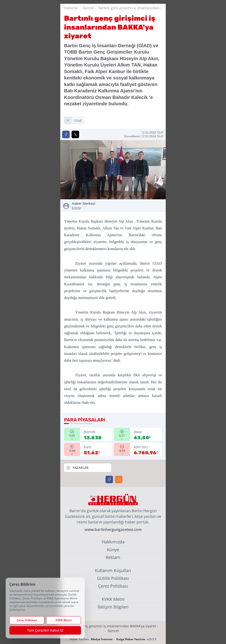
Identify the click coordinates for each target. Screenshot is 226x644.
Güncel (88, 8)
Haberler (71, 8)
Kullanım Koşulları (113, 570)
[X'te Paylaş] (75, 134)
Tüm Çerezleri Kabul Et (45, 630)
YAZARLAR (77, 468)
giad (78, 120)
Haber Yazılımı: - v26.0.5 (113, 639)
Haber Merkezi (91, 206)
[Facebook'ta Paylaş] (66, 134)
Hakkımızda (113, 542)
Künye (113, 550)
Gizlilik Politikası (113, 578)
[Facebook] (109, 479)
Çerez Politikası (113, 586)
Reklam (113, 557)
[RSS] (119, 479)
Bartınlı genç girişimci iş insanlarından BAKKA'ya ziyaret (129, 8)
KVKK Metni (113, 599)
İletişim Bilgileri (113, 607)
